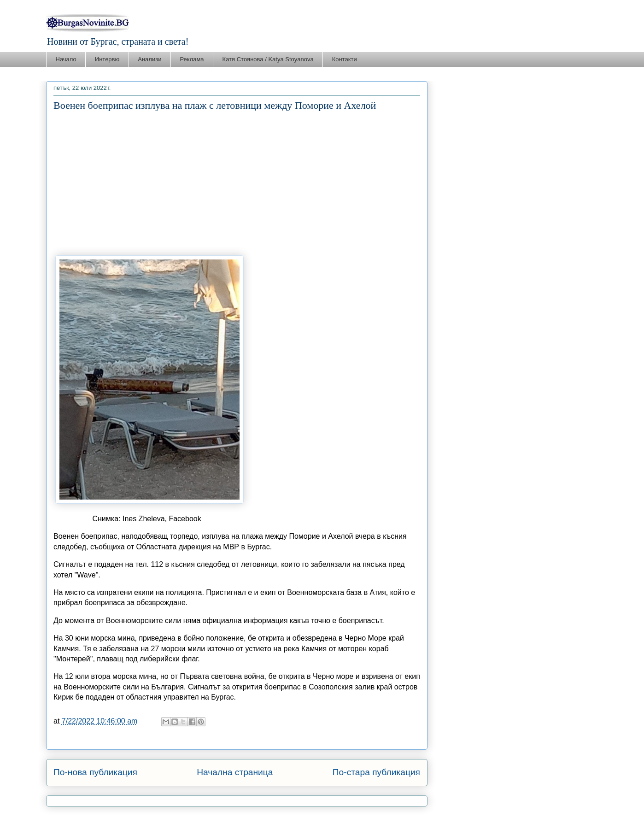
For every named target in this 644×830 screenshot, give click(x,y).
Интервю (107, 59)
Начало (66, 59)
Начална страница (235, 772)
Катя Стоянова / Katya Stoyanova (268, 59)
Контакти (345, 59)
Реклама (192, 59)
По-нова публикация (95, 772)
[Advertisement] (237, 183)
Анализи (149, 59)
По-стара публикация (376, 772)
